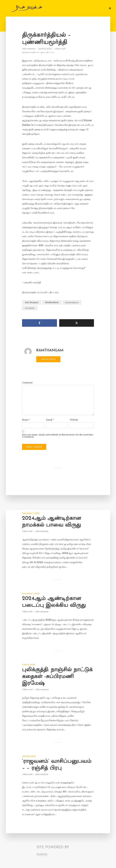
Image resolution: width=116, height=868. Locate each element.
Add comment (29, 49)
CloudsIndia (42, 854)
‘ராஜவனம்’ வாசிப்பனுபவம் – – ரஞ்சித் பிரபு (57, 765)
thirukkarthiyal (52, 302)
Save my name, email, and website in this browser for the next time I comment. (58, 436)
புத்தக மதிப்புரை (47, 52)
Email (50, 420)
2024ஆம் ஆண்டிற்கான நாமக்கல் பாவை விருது (52, 522)
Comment (27, 383)
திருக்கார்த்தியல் (32, 52)
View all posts (48, 359)
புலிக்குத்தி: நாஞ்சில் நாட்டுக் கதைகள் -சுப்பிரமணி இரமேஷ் (57, 677)
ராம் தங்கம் (30, 308)
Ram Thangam (32, 302)
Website (74, 420)
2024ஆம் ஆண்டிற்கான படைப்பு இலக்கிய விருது (54, 602)
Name (26, 420)
